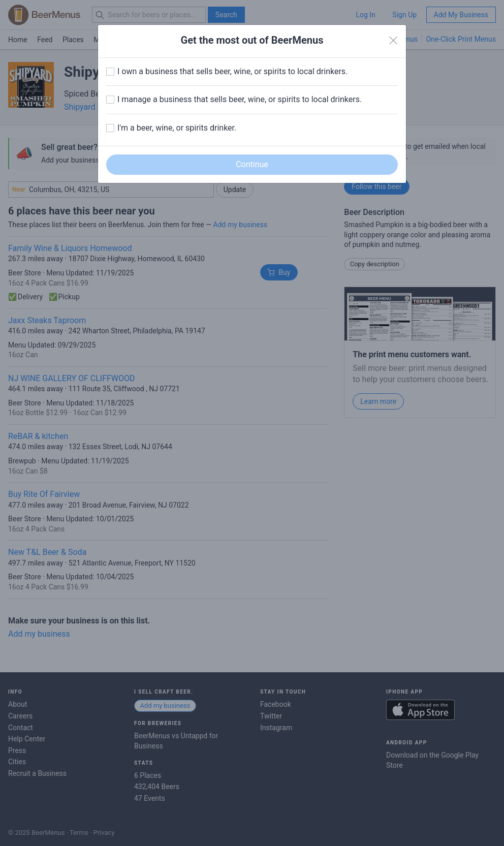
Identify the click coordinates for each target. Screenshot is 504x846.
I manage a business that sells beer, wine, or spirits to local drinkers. (240, 99)
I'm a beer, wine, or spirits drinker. (177, 128)
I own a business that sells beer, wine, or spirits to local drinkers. (232, 71)
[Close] (393, 41)
